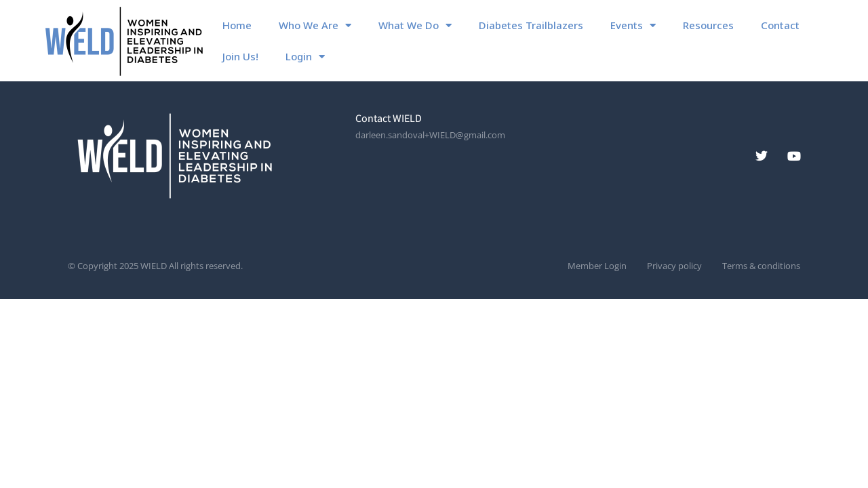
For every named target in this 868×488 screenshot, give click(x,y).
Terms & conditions (761, 266)
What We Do (415, 25)
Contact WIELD (389, 118)
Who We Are (315, 25)
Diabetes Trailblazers (531, 25)
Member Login (597, 266)
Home (237, 25)
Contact (780, 25)
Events (633, 25)
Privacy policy (674, 266)
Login (305, 57)
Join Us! (240, 56)
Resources (708, 25)
